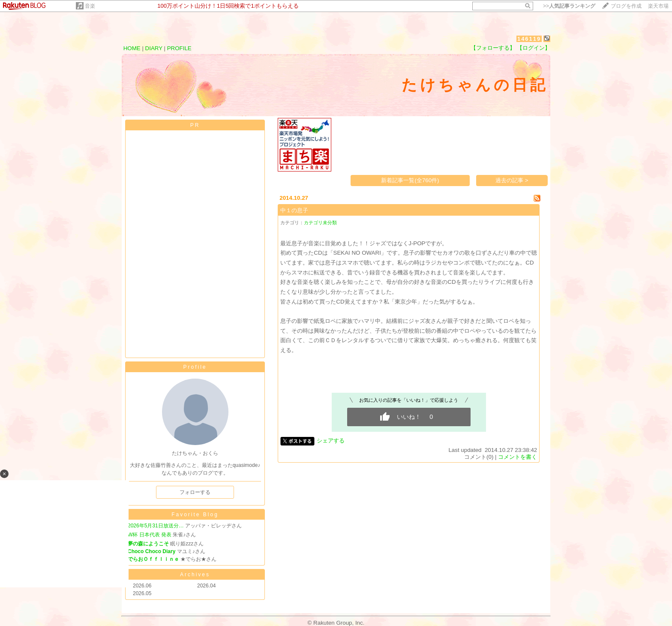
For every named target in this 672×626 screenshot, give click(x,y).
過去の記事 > (512, 180)
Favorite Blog (195, 515)
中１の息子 (294, 210)
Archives (195, 575)
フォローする (195, 492)
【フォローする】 (493, 48)
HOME (132, 48)
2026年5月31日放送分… (156, 526)
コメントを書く (517, 457)
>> (569, 6)
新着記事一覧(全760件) (410, 180)
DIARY (154, 48)
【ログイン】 (534, 48)
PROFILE (179, 48)
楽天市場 (658, 6)
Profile (195, 367)
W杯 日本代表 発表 (150, 535)
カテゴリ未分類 (320, 223)
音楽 (90, 6)
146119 (529, 39)
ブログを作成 (626, 6)
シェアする (331, 441)
